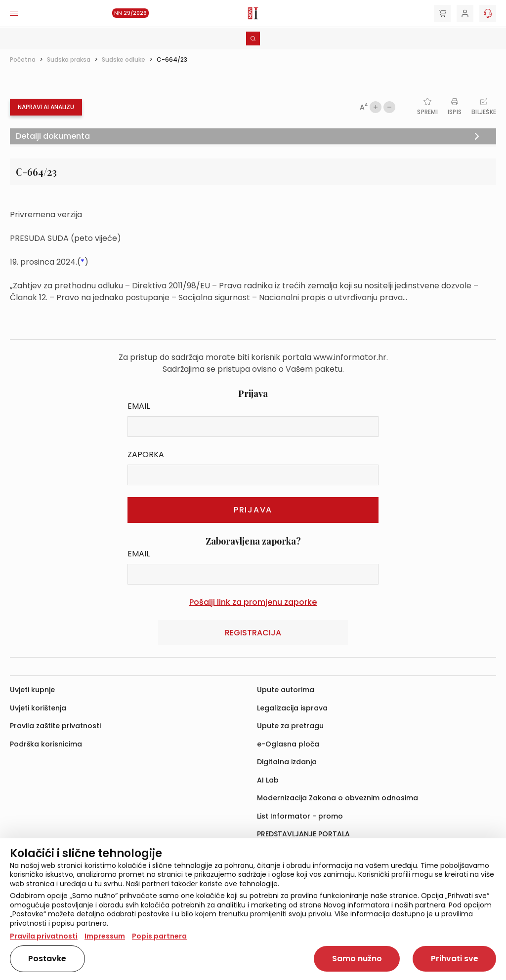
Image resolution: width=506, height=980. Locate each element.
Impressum (105, 936)
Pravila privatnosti (44, 936)
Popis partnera (159, 936)
